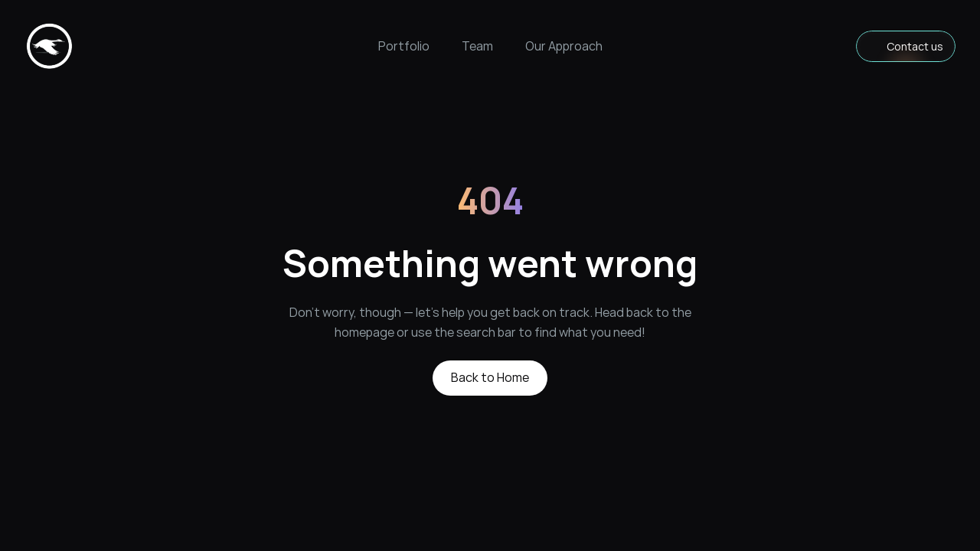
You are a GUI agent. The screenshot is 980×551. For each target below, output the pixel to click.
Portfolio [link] (404, 46)
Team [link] (477, 46)
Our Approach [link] (564, 46)
